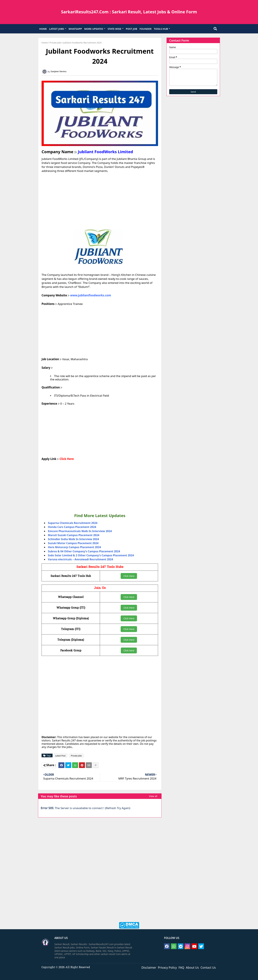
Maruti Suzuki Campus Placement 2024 (74, 535)
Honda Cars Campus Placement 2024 (72, 527)
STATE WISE (114, 29)
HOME (43, 29)
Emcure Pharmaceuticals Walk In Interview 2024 (80, 531)
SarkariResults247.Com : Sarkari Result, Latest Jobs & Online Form (129, 12)
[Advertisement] (100, 201)
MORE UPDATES (94, 29)
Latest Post (60, 756)
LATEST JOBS (56, 29)
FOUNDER (146, 29)
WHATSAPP (75, 29)
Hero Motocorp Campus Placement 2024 (74, 547)
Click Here (67, 459)
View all (153, 796)
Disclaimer (149, 967)
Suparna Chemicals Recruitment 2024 (73, 523)
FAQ (181, 967)
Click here (129, 650)
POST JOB (132, 29)
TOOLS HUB (161, 29)
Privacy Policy (167, 967)
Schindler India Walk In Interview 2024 (73, 539)
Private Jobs (56, 43)
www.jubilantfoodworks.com (91, 295)
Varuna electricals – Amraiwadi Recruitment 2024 (80, 559)
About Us (192, 967)
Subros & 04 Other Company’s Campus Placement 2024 (84, 551)
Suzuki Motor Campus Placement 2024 (73, 543)
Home (45, 43)
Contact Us (208, 967)
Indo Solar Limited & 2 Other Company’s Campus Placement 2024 (91, 555)
